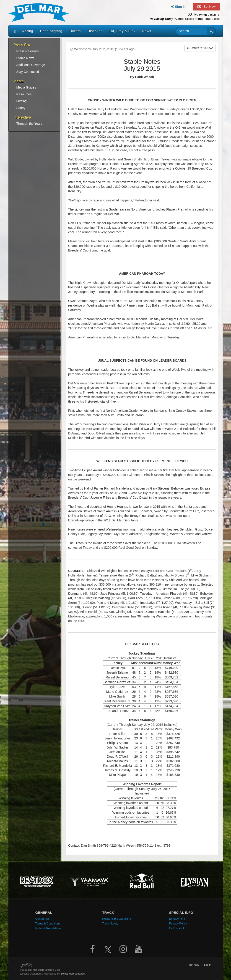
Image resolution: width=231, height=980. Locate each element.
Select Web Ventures (73, 974)
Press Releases (28, 51)
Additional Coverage (31, 65)
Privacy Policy (178, 924)
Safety (21, 108)
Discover (95, 31)
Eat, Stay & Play (122, 31)
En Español (176, 928)
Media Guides (26, 87)
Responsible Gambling (117, 919)
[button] (211, 31)
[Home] (14, 31)
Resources (24, 94)
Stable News (25, 58)
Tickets (75, 31)
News (147, 31)
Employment (177, 919)
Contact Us (42, 919)
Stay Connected (28, 72)
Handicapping (51, 31)
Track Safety (110, 924)
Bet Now (194, 965)
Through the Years (29, 124)
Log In (208, 965)
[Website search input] (191, 31)
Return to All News (200, 48)
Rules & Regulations (48, 928)
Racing (28, 31)
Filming (22, 101)
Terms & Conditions (48, 924)
